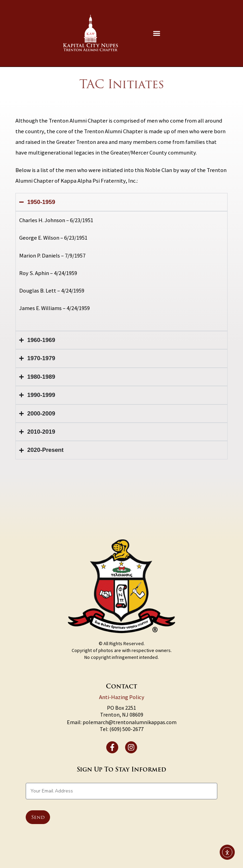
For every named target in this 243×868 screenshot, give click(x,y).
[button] (157, 33)
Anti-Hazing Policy (122, 697)
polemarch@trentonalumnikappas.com (130, 722)
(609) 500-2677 (126, 729)
